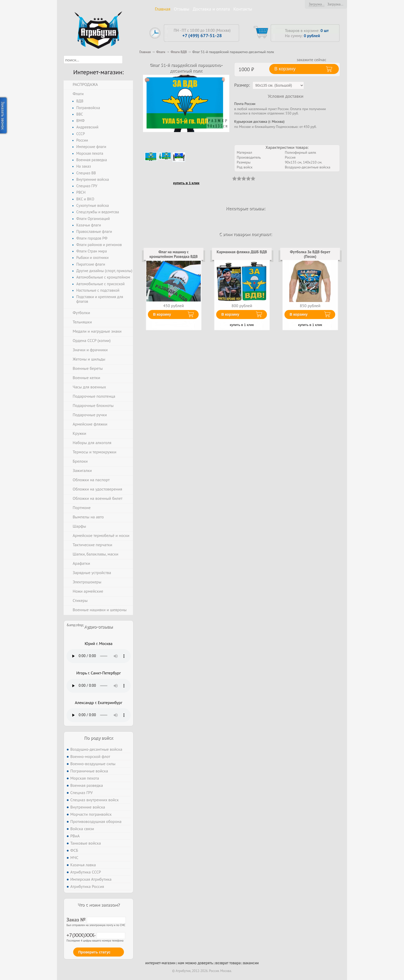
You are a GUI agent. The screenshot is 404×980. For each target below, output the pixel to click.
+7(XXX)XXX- (96, 935)
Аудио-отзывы (99, 627)
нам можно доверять (195, 963)
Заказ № (96, 920)
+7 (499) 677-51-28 (202, 35)
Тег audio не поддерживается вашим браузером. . (99, 656)
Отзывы (182, 9)
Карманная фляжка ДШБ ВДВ (242, 252)
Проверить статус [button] (94, 952)
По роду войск (99, 738)
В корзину (162, 314)
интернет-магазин (160, 963)
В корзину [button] (285, 69)
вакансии (251, 963)
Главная (163, 9)
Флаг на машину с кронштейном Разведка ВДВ (174, 254)
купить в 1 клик (186, 183)
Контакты (243, 9)
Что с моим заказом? (98, 905)
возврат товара (228, 963)
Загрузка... (317, 4)
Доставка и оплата (211, 9)
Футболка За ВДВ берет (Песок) (310, 254)
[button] (127, 60)
